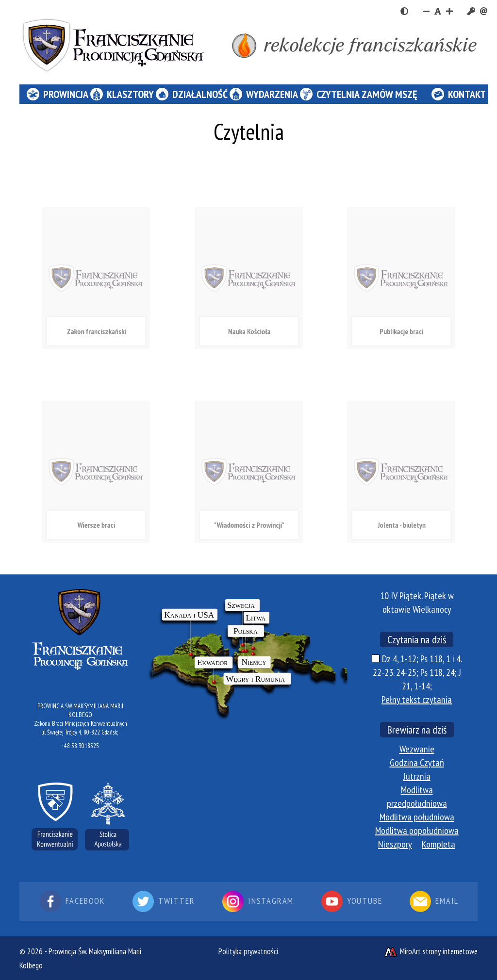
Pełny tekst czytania (417, 700)
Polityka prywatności (248, 951)
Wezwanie (417, 749)
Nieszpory (395, 844)
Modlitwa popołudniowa (417, 831)
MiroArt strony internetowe (431, 951)
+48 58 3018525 (80, 746)
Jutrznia (417, 776)
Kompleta (439, 844)
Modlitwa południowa (417, 817)
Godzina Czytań (417, 763)
